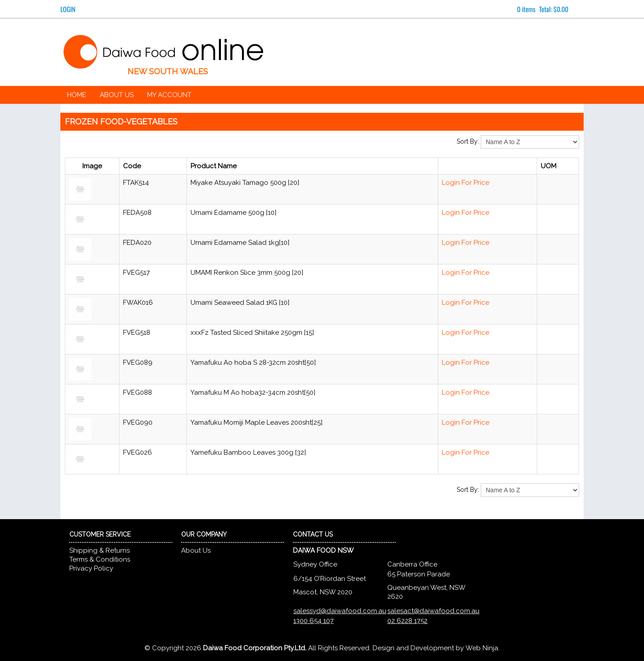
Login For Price (466, 183)
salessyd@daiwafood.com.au (340, 611)
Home (77, 95)
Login (68, 9)
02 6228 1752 (407, 621)
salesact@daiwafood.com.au (433, 611)
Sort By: (468, 141)
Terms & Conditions (100, 559)
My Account (169, 95)
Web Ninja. (483, 648)
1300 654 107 (314, 621)
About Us (117, 95)
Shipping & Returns (100, 550)
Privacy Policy (91, 568)
